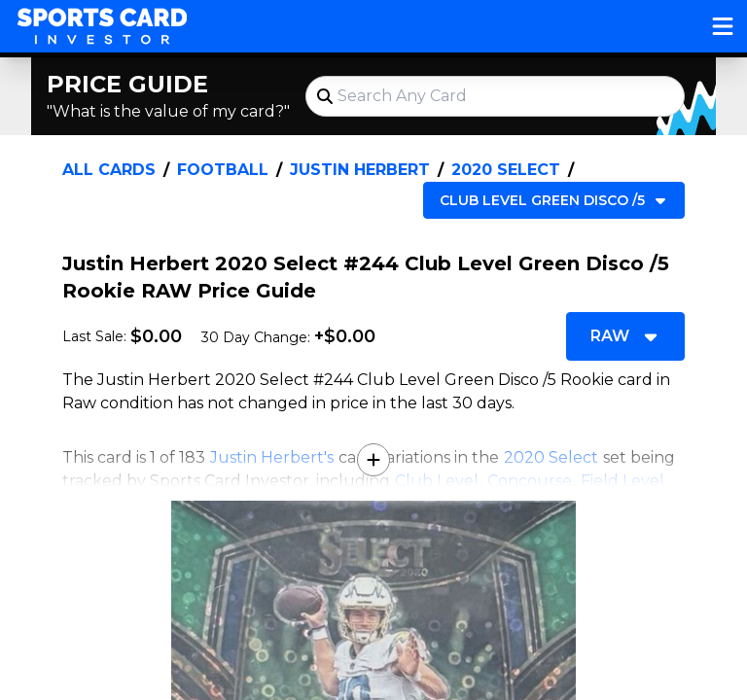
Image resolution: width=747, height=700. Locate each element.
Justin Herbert (360, 170)
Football (223, 170)
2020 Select (506, 170)
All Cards (109, 170)
